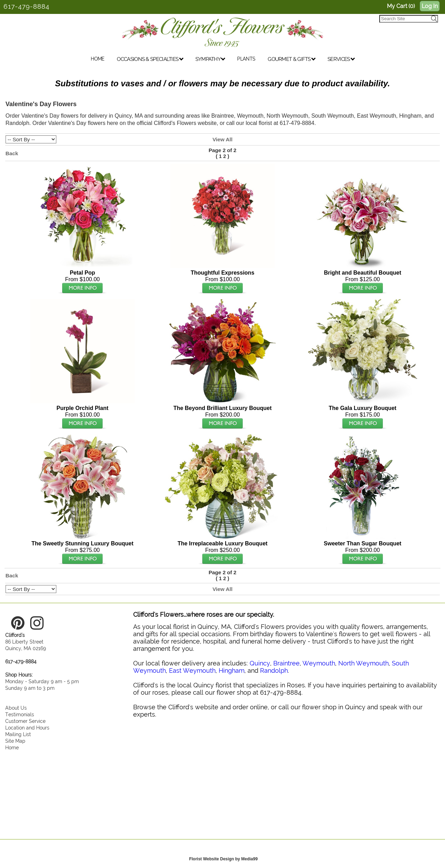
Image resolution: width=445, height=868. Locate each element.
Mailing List (18, 734)
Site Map (15, 741)
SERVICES (341, 62)
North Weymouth (363, 663)
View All (222, 139)
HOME (98, 62)
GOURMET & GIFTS (292, 62)
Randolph (274, 670)
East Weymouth (192, 670)
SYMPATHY (211, 62)
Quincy (260, 663)
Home (12, 747)
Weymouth (319, 663)
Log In (430, 6)
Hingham (232, 670)
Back (12, 153)
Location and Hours (27, 728)
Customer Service (25, 721)
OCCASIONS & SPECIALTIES (150, 62)
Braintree (286, 663)
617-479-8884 (26, 6)
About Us (16, 708)
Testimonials (20, 714)
